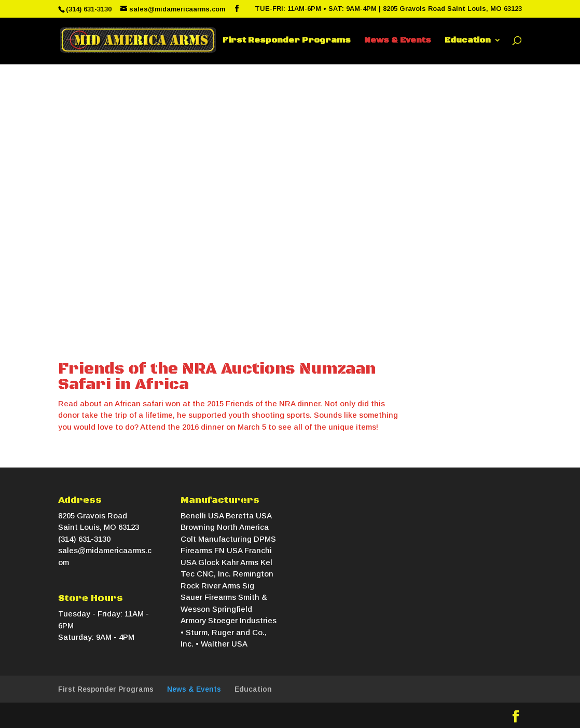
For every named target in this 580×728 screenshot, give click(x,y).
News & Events (398, 41)
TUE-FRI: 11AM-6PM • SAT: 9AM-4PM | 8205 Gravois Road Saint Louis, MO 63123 (388, 9)
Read (68, 403)
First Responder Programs (287, 41)
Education (468, 41)
